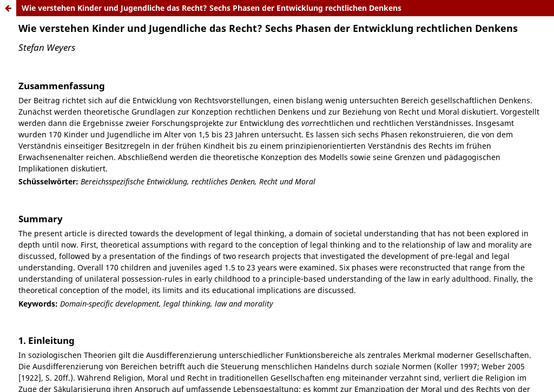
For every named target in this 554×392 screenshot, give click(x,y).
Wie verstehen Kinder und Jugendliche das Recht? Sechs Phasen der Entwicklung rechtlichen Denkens (212, 8)
